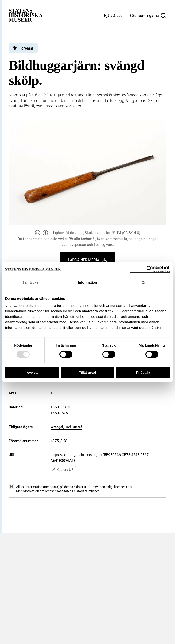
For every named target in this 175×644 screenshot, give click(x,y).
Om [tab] (145, 282)
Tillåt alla (143, 372)
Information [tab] (87, 282)
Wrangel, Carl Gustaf (66, 427)
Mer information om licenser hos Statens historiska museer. (58, 491)
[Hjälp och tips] (113, 16)
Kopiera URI (63, 470)
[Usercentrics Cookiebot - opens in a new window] (150, 269)
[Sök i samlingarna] (148, 16)
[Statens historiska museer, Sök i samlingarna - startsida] (26, 15)
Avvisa (32, 372)
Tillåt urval (88, 372)
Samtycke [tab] (30, 282)
